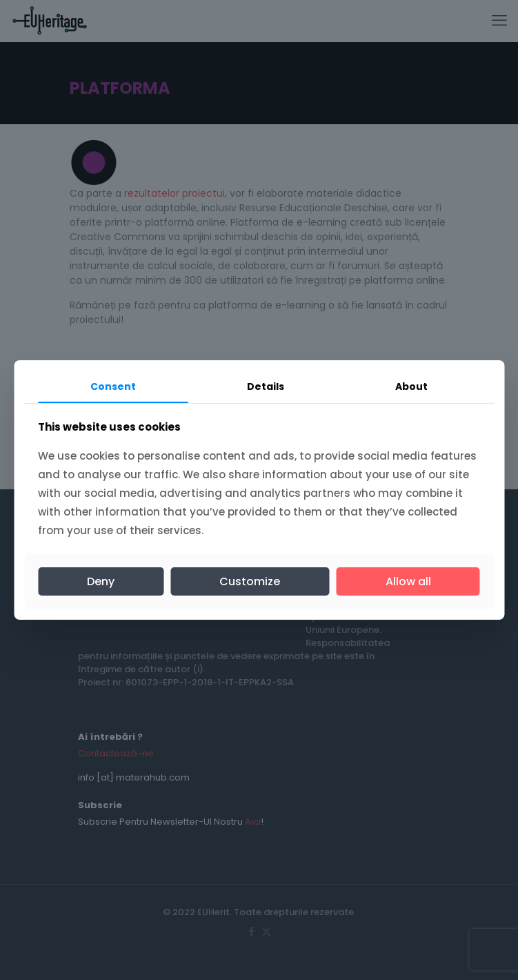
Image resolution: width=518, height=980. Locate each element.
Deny (101, 581)
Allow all (408, 581)
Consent (113, 386)
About (411, 386)
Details (266, 386)
